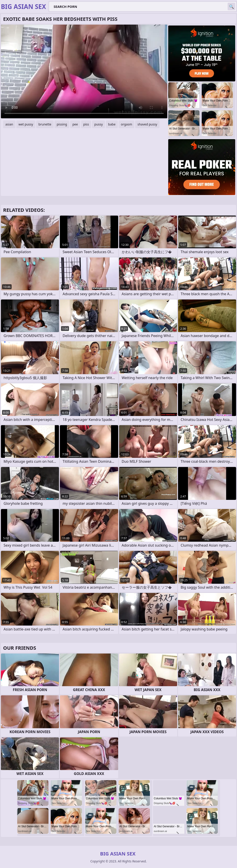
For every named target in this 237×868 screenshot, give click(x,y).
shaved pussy (147, 124)
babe (112, 124)
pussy (99, 124)
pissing (62, 124)
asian (9, 124)
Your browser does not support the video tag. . (84, 71)
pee (75, 124)
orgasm (126, 124)
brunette (45, 124)
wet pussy (26, 124)
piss (86, 124)
